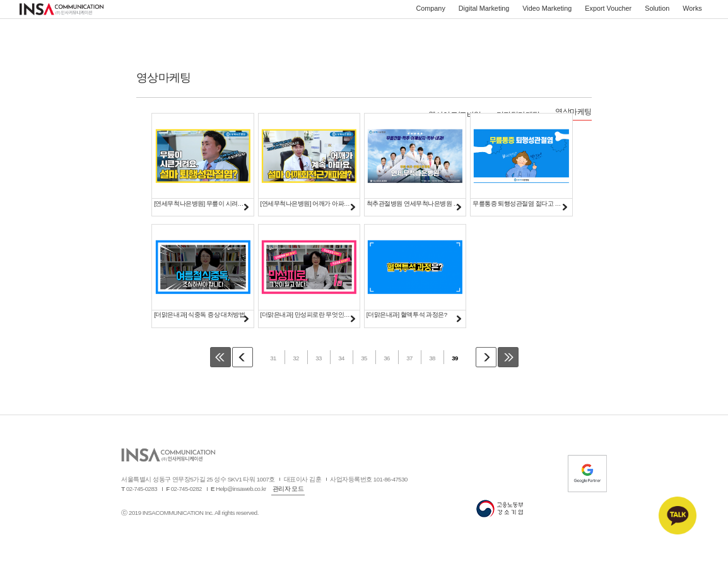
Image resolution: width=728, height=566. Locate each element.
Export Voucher (608, 16)
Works (692, 16)
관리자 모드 (288, 506)
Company (431, 16)
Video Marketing (547, 16)
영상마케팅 (573, 112)
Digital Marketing (484, 16)
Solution (657, 16)
